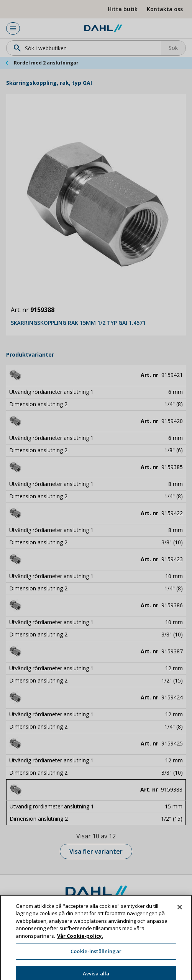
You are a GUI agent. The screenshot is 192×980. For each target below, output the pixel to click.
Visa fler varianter (96, 851)
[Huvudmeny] (13, 28)
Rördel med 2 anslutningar (46, 63)
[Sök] (86, 48)
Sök (173, 48)
